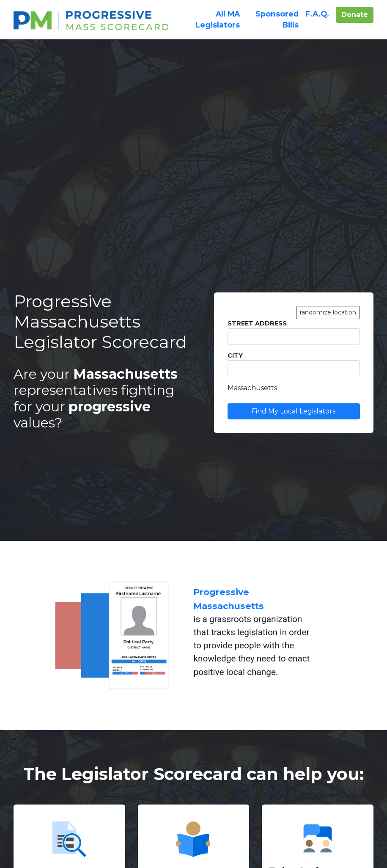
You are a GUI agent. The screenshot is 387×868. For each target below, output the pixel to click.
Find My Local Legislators (294, 411)
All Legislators (218, 19)
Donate (357, 14)
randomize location (328, 312)
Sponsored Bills (277, 19)
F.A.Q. (317, 13)
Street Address (294, 332)
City (294, 364)
